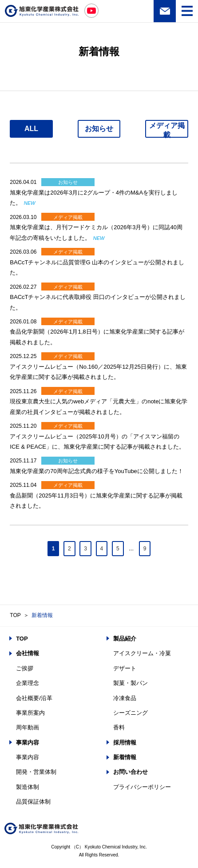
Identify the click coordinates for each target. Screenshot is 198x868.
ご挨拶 (25, 668)
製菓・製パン (131, 683)
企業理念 (28, 683)
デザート (125, 668)
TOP (15, 615)
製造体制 (28, 787)
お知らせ (99, 129)
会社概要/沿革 (34, 698)
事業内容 (28, 743)
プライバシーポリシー (142, 787)
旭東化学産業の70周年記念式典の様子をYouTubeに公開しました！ (97, 471)
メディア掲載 (167, 130)
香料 (119, 727)
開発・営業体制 (36, 772)
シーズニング (131, 713)
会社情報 (28, 653)
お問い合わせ (165, 11)
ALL (31, 129)
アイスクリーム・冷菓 (142, 653)
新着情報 (42, 615)
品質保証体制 (33, 802)
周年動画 (28, 727)
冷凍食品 (125, 698)
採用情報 (125, 743)
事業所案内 (30, 713)
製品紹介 (125, 639)
